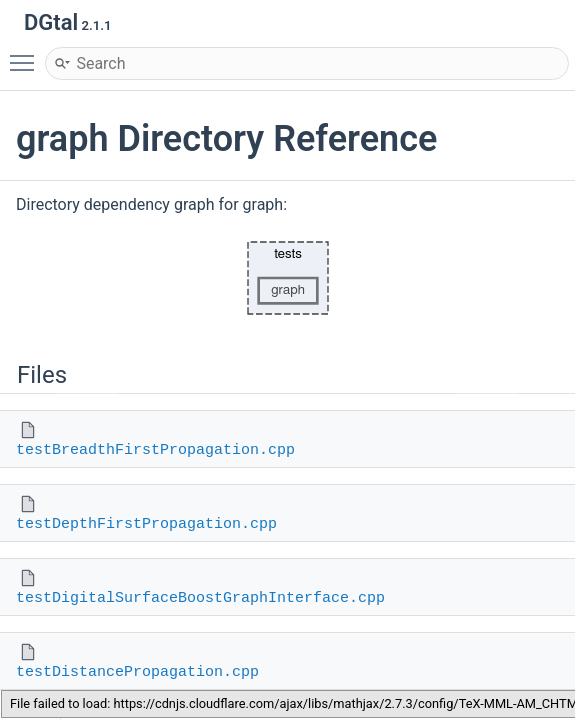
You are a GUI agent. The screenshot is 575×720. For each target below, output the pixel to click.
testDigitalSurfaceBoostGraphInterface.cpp (200, 598)
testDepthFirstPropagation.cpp (146, 524)
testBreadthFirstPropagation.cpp (155, 450)
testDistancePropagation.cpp (137, 672)
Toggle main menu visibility (27, 54)
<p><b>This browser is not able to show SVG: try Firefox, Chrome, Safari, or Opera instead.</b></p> (288, 278)
